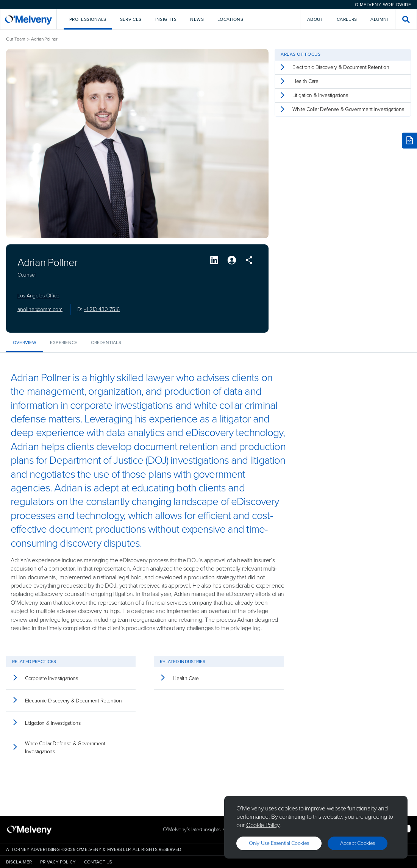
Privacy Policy (58, 862)
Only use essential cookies (279, 843)
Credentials (106, 343)
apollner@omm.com (40, 309)
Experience (64, 343)
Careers (347, 19)
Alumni (379, 19)
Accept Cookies (358, 843)
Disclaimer (19, 862)
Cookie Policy (263, 825)
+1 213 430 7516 (102, 309)
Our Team (16, 39)
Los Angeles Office (38, 296)
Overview (25, 343)
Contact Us (98, 862)
